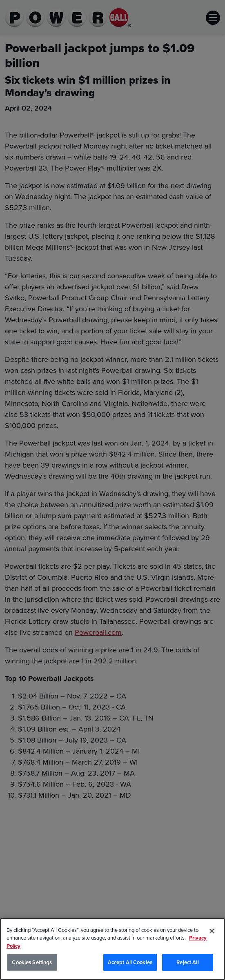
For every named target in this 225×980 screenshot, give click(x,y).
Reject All (187, 962)
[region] (112, 949)
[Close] (212, 931)
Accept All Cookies (130, 962)
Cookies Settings (32, 962)
